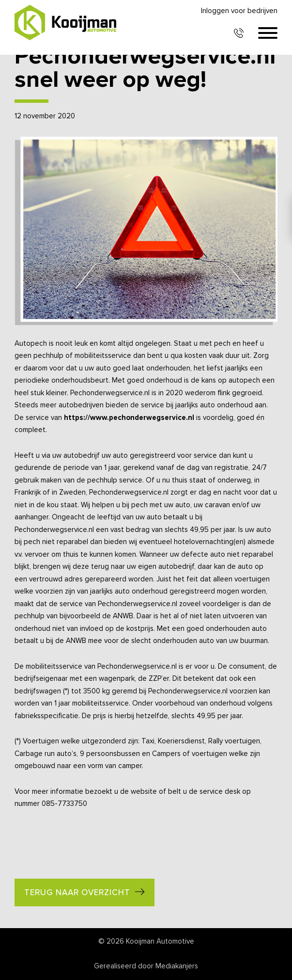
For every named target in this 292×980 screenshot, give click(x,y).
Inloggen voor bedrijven (239, 11)
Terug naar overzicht (77, 893)
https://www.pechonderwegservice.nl (129, 418)
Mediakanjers (177, 966)
